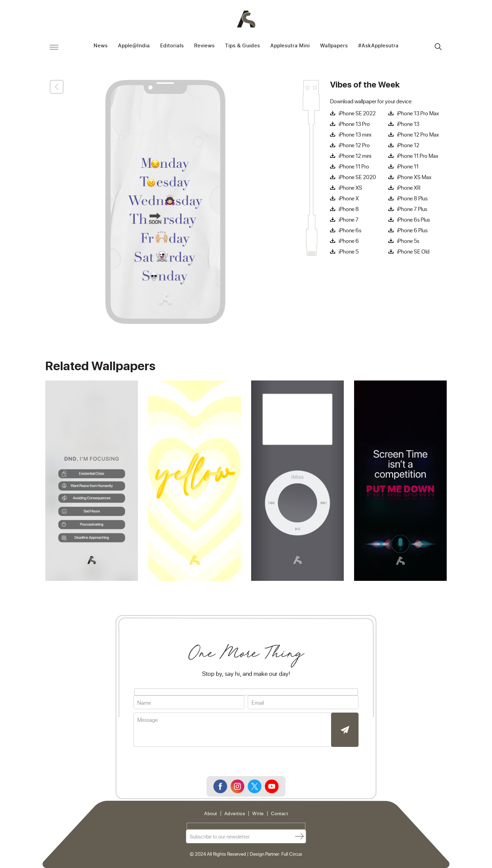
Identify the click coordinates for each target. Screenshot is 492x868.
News (101, 46)
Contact (280, 813)
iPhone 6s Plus (413, 220)
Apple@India (134, 46)
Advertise (235, 813)
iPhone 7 (349, 220)
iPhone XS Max (414, 177)
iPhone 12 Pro (354, 145)
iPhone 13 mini (355, 134)
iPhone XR (409, 188)
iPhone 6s (350, 230)
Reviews (204, 46)
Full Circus (292, 854)
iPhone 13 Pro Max (418, 113)
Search (438, 47)
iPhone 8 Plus (412, 198)
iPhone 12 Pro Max (418, 134)
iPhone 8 (349, 209)
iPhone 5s (408, 241)
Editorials (172, 46)
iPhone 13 (408, 124)
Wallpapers (334, 46)
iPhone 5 (349, 251)
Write (258, 813)
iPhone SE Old (413, 251)
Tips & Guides (243, 46)
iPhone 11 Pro (354, 166)
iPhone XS (350, 188)
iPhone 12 (408, 145)
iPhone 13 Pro (354, 124)
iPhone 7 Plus (412, 209)
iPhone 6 (349, 241)
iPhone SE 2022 (357, 113)
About (211, 813)
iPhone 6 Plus (412, 230)
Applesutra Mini (290, 46)
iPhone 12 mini (355, 156)
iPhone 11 (408, 166)
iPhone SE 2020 (357, 177)
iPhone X (349, 198)
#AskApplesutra (378, 46)
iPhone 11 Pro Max (418, 156)
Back (57, 87)
